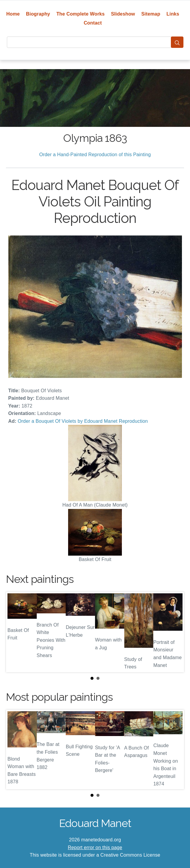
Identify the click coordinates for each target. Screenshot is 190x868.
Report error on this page (95, 848)
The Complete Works (81, 14)
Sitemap (151, 14)
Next (175, 632)
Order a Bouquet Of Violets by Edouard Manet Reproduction (83, 421)
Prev (15, 632)
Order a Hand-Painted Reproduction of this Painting (95, 155)
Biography (38, 14)
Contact (93, 23)
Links (173, 14)
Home (13, 14)
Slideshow (123, 14)
